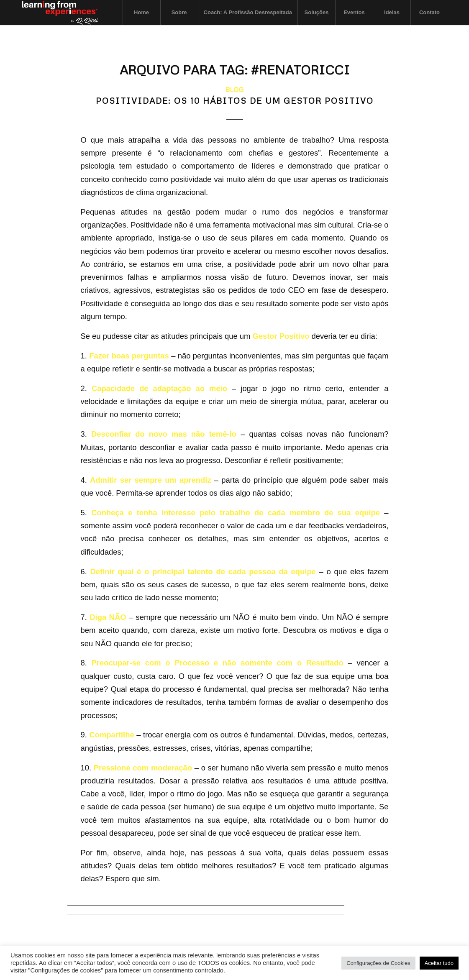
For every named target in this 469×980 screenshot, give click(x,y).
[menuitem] (141, 13)
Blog (235, 89)
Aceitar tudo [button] (439, 963)
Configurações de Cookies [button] (378, 963)
